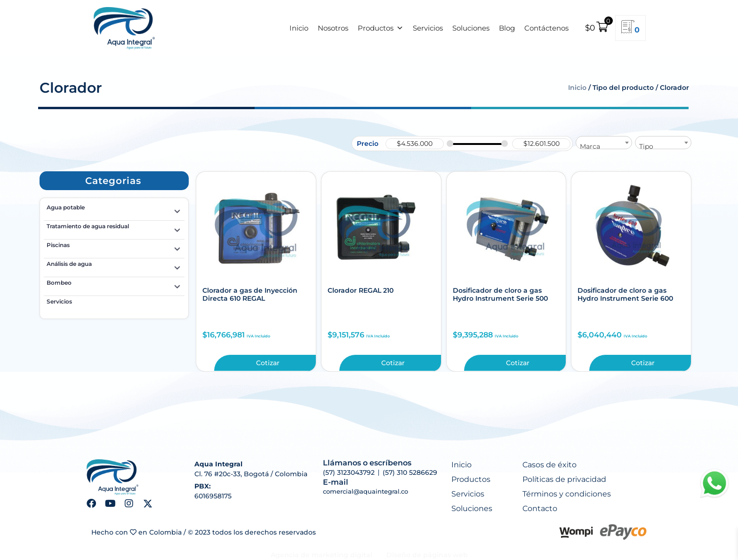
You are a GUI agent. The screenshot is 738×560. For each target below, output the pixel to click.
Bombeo (114, 284)
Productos (381, 28)
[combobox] (604, 143)
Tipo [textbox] (646, 146)
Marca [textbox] (590, 146)
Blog (507, 28)
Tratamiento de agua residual (114, 228)
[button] (113, 181)
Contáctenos (546, 28)
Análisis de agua (114, 265)
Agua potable (114, 209)
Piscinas (114, 247)
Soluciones (471, 28)
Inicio (299, 28)
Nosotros (333, 28)
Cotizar (268, 363)
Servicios (428, 28)
